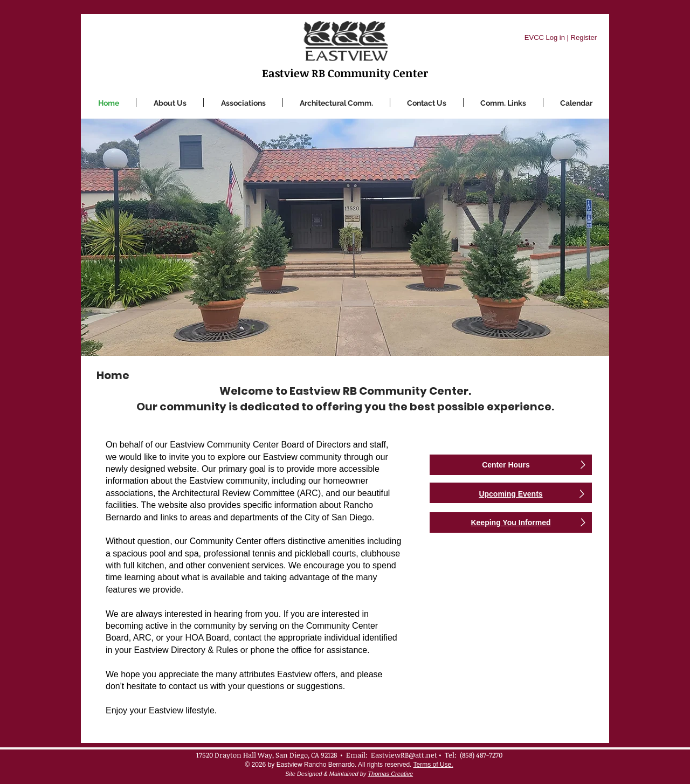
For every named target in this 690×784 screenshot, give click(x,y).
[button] (243, 102)
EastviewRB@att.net (404, 755)
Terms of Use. (433, 765)
